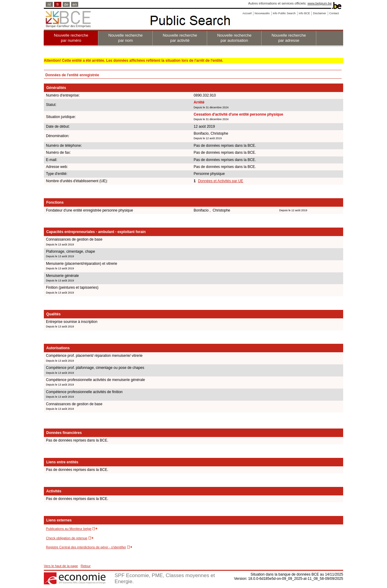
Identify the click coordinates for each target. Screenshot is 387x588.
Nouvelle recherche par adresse (289, 38)
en (75, 4)
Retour (86, 566)
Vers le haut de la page (61, 566)
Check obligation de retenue (67, 538)
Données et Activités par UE (221, 181)
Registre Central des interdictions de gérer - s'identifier (86, 547)
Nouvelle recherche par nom (125, 38)
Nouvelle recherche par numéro (71, 38)
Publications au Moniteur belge (69, 529)
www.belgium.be (320, 3)
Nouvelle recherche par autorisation (234, 38)
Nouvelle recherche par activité (180, 38)
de (66, 4)
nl (49, 4)
